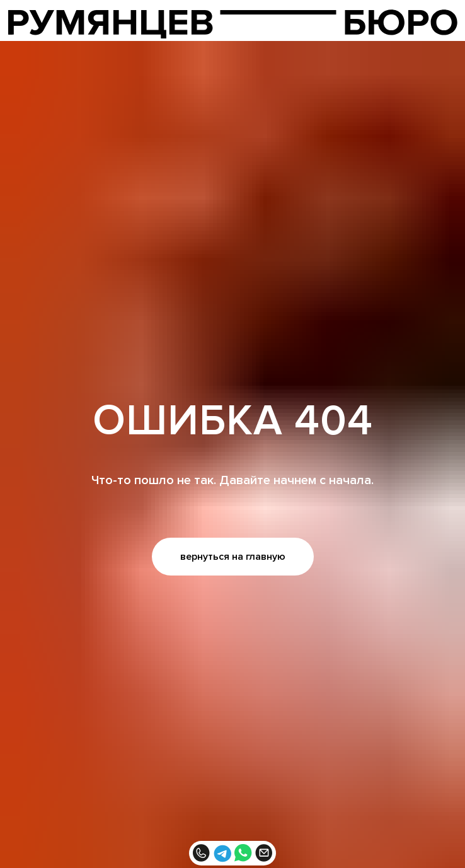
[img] (233, 24)
